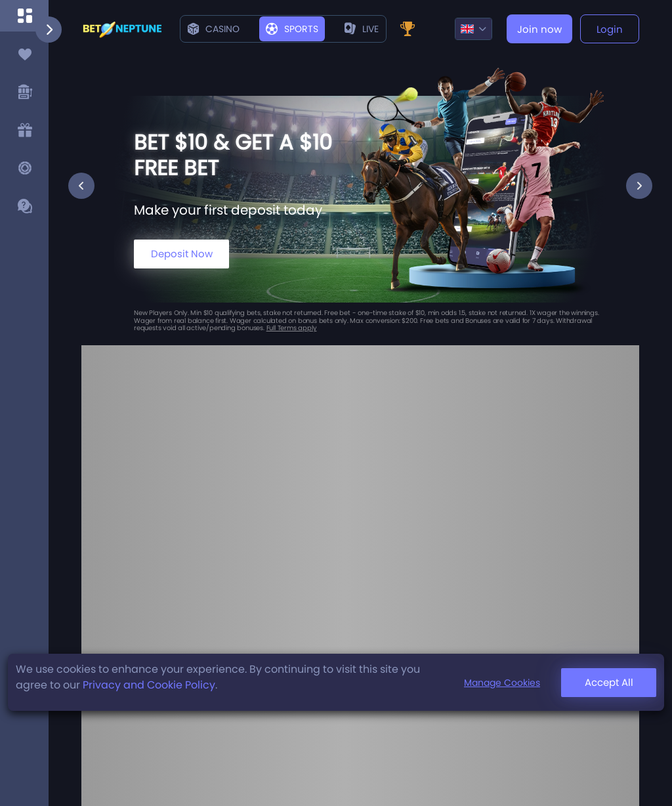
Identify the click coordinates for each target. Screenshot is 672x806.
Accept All (609, 682)
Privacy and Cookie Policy (149, 685)
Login (610, 29)
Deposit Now (182, 254)
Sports (292, 29)
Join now (539, 29)
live (362, 29)
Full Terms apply (292, 328)
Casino (214, 29)
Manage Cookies (502, 683)
